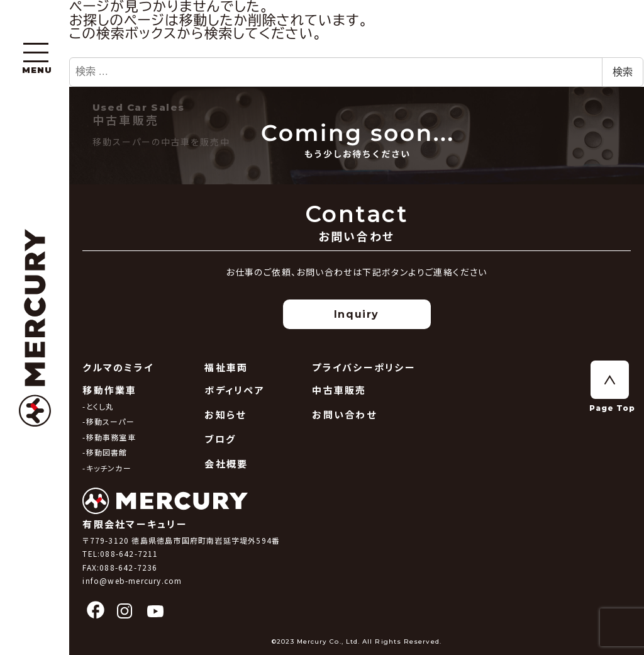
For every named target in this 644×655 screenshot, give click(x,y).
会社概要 (226, 463)
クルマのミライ (118, 367)
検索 (623, 72)
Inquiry (357, 314)
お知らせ (225, 414)
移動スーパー (110, 421)
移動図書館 (107, 452)
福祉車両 (226, 367)
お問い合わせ (344, 414)
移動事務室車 (111, 437)
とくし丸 (100, 406)
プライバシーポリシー (364, 367)
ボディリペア (235, 390)
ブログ (220, 439)
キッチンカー (109, 468)
